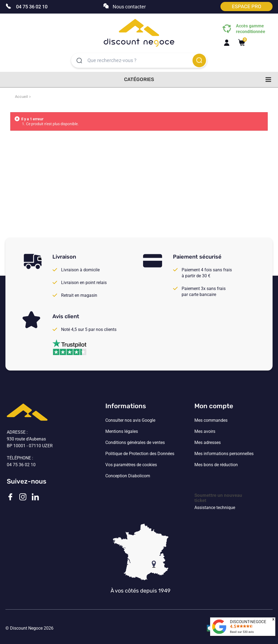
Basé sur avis (242, 632)
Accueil (21, 97)
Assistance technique (215, 508)
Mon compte (214, 406)
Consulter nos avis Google (130, 420)
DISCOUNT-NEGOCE (248, 622)
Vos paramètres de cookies (131, 465)
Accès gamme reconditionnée (251, 29)
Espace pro (247, 7)
